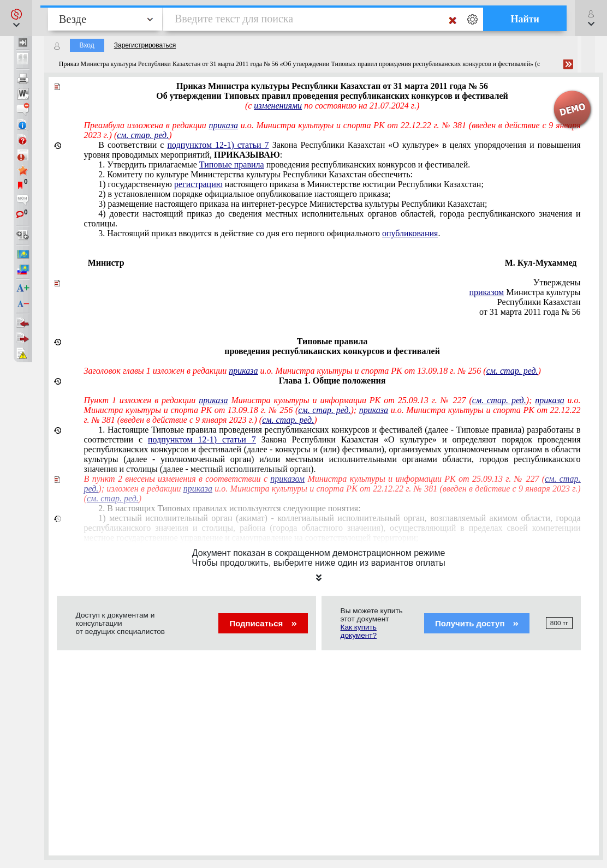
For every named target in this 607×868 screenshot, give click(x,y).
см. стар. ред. (143, 135)
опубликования (410, 233)
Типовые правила (232, 164)
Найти (525, 19)
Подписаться (263, 623)
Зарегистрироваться (145, 45)
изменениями (278, 106)
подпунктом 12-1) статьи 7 (218, 145)
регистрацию (198, 184)
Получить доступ (477, 623)
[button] (16, 18)
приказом (486, 292)
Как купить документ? (359, 631)
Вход (87, 45)
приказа (224, 125)
